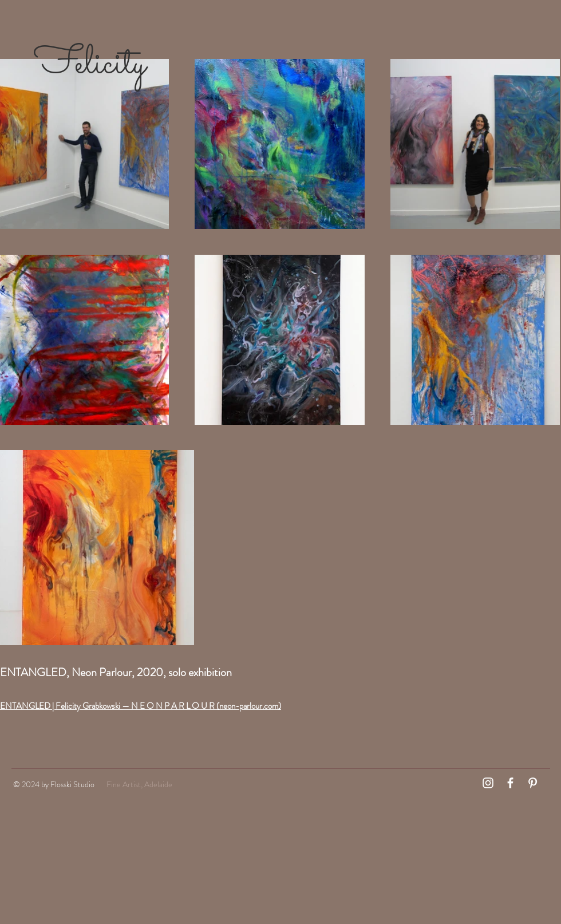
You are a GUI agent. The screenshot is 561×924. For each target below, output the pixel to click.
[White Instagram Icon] (488, 783)
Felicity (94, 65)
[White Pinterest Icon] (533, 783)
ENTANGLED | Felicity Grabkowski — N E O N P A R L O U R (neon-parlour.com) (141, 706)
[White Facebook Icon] (510, 783)
